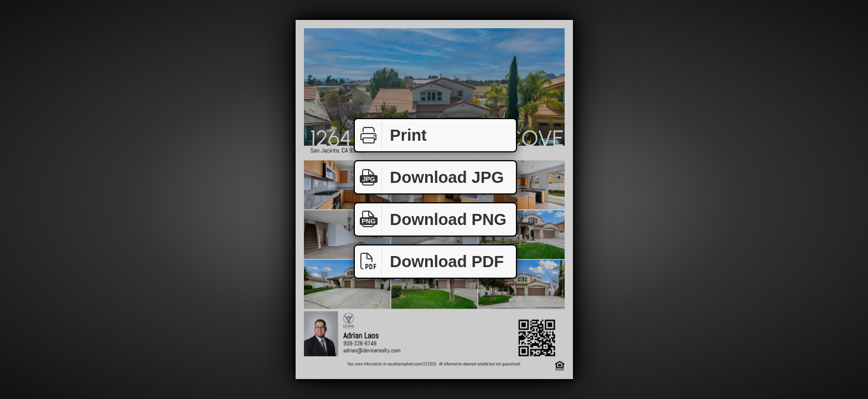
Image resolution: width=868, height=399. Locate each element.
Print (391, 135)
